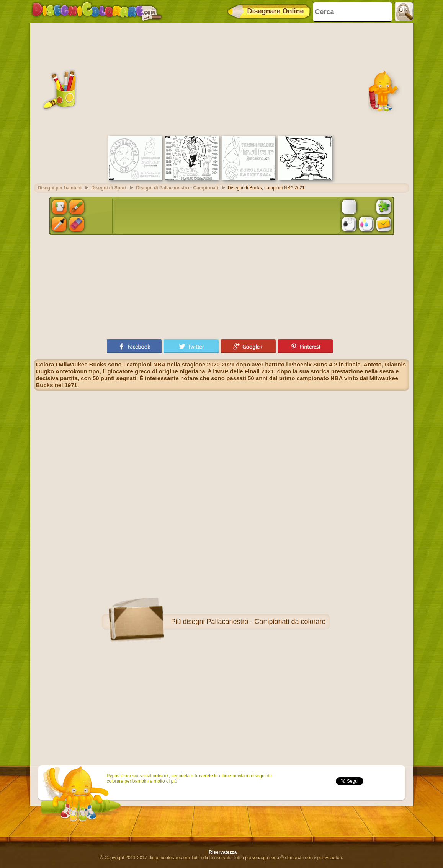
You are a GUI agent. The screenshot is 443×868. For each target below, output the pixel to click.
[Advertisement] (222, 78)
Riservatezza (223, 852)
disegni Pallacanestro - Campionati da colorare (254, 622)
